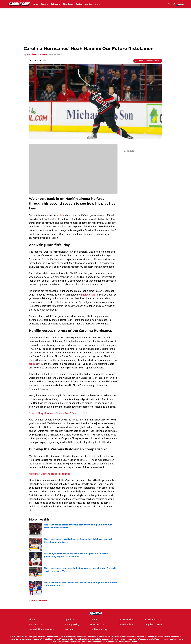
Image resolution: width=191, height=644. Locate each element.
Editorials (42, 601)
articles (33, 364)
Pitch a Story (35, 624)
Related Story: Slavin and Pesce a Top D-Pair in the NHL (58, 413)
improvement (88, 295)
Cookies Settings (99, 629)
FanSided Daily (153, 620)
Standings (68, 4)
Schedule (56, 4)
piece (62, 215)
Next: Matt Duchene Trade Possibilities (50, 474)
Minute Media (21, 637)
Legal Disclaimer (154, 624)
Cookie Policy (126, 624)
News (35, 4)
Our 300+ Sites (126, 620)
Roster (79, 4)
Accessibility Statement (41, 629)
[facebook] (169, 4)
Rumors (44, 4)
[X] (174, 4)
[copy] (45, 61)
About (32, 620)
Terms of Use (97, 624)
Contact (94, 620)
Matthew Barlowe (37, 54)
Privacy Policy (72, 624)
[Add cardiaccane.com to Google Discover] (148, 61)
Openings (70, 620)
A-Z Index (70, 629)
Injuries (88, 4)
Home (32, 601)
